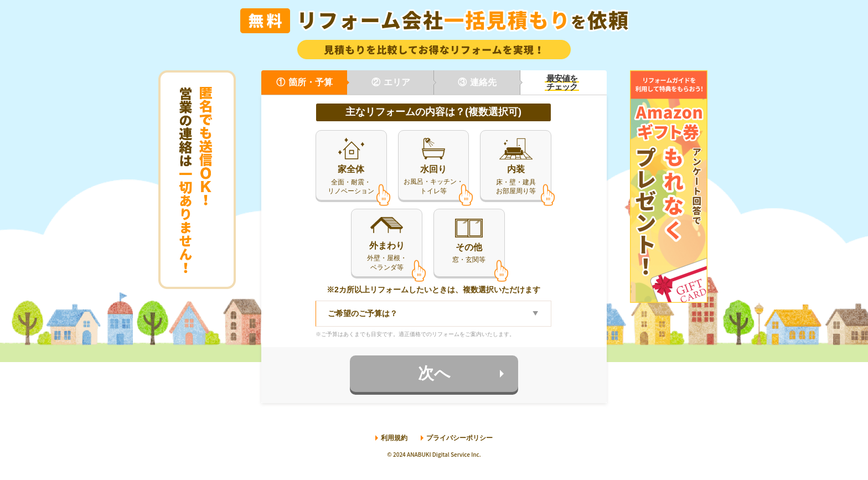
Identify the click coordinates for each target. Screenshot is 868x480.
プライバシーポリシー (459, 439)
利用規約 (394, 439)
